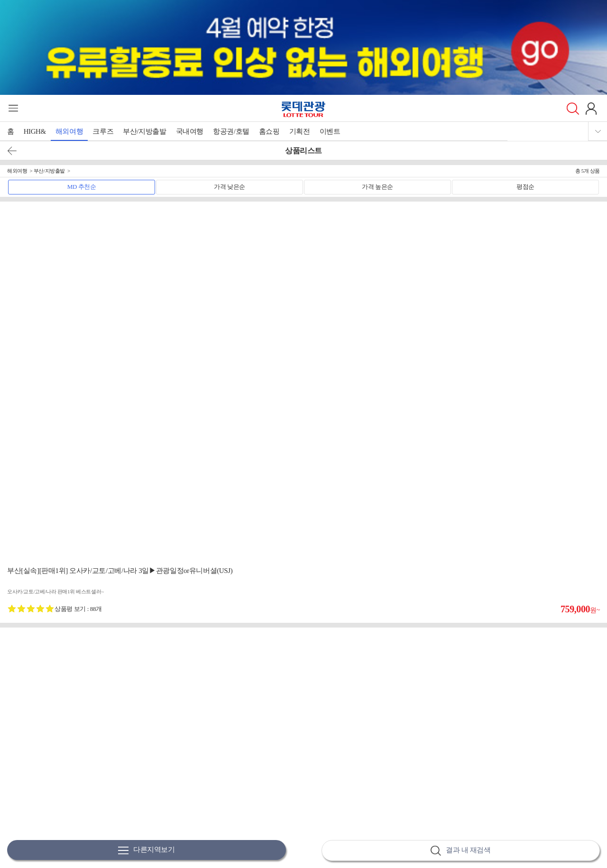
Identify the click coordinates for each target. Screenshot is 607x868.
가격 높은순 (377, 187)
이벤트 (330, 131)
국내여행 (190, 131)
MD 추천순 (82, 187)
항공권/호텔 (231, 131)
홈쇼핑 (269, 131)
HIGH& (35, 131)
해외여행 (69, 131)
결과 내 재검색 (460, 851)
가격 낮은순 (230, 187)
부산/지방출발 (144, 131)
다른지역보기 (147, 850)
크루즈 (103, 131)
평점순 (525, 187)
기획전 (300, 131)
